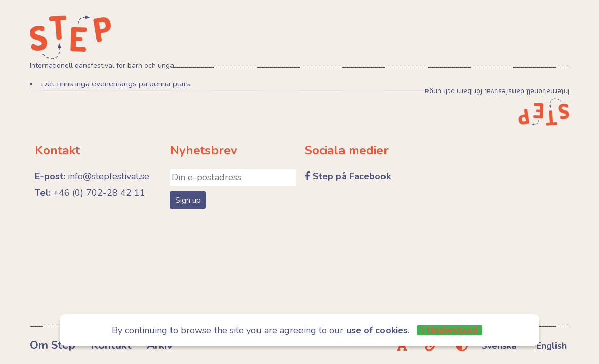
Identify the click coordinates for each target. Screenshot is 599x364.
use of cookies (377, 330)
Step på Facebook (352, 176)
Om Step (53, 345)
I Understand (450, 330)
